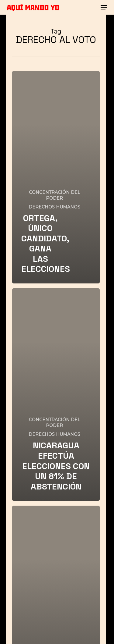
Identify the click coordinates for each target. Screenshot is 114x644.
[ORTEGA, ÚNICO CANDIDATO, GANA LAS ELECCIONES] (56, 177)
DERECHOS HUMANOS (54, 207)
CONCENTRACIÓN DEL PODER (55, 195)
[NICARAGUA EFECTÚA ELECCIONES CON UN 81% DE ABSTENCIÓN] (56, 395)
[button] (104, 7)
